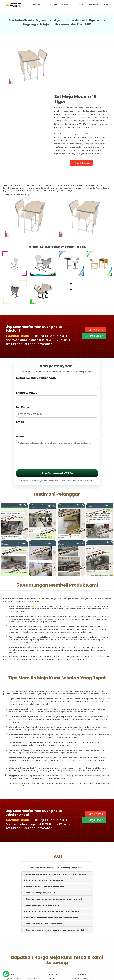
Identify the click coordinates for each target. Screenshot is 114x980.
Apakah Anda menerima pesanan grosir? (44, 884)
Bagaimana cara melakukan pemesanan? (44, 841)
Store (107, 5)
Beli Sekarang (84, 123)
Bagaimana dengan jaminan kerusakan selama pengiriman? (53, 859)
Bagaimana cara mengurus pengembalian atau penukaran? (53, 872)
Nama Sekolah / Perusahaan (57, 342)
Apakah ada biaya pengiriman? (39, 853)
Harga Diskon (94, 296)
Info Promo (95, 290)
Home (36, 5)
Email (57, 386)
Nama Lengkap (57, 357)
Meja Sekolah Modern (60, 977)
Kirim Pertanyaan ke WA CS (57, 433)
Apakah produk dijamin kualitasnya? (42, 865)
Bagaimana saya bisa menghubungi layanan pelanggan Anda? (54, 890)
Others (80, 5)
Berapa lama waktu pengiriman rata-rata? (44, 847)
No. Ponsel (57, 372)
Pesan (57, 411)
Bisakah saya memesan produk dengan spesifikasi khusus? (52, 878)
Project (66, 5)
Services (94, 5)
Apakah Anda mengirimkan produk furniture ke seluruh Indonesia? (56, 834)
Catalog (50, 5)
